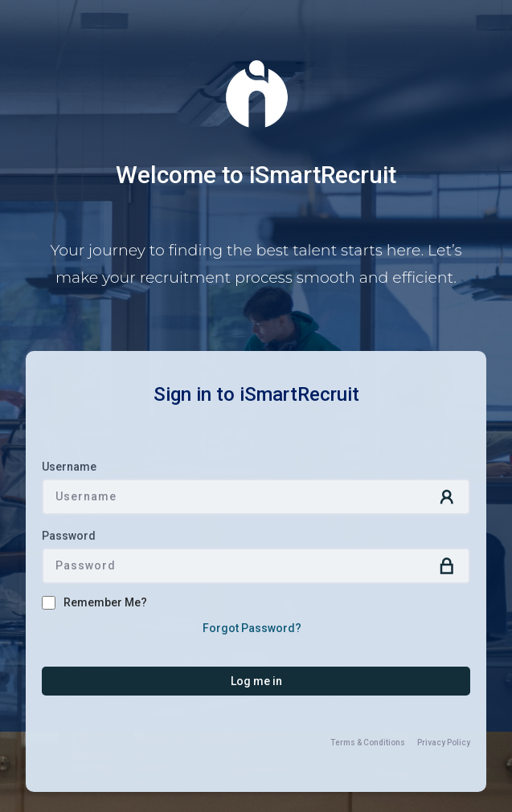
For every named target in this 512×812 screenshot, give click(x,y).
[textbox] (256, 497)
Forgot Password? (252, 628)
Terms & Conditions (368, 743)
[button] (256, 681)
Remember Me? (105, 602)
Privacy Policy (444, 743)
